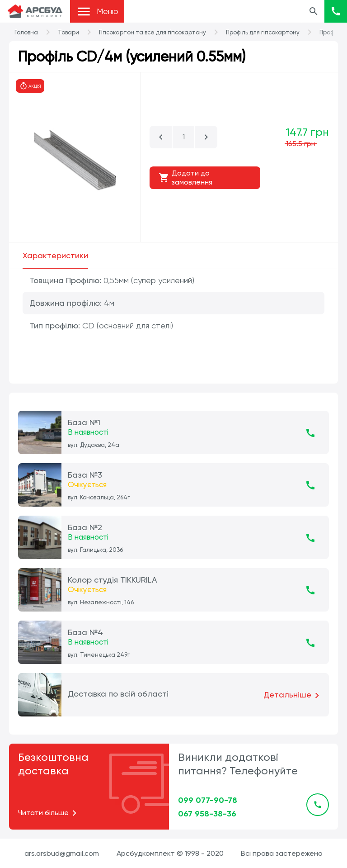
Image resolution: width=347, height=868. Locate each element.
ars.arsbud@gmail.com (62, 853)
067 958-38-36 (207, 814)
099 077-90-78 (208, 800)
